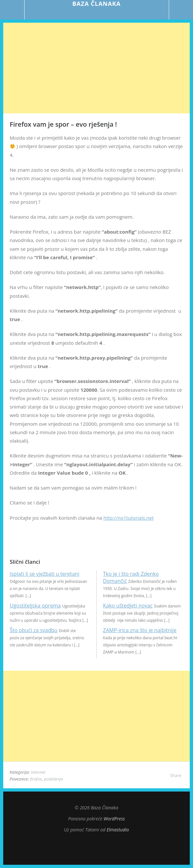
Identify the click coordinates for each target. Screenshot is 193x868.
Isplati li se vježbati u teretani (44, 574)
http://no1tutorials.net (129, 518)
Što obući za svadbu (34, 630)
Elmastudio (118, 830)
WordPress (114, 819)
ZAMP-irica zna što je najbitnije (140, 630)
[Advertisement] (96, 68)
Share (176, 775)
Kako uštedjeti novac (128, 606)
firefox (36, 779)
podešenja (54, 779)
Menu (12, 10)
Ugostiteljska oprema (35, 606)
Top (97, 849)
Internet (38, 772)
